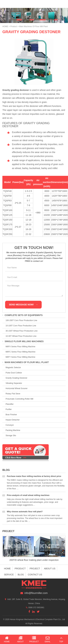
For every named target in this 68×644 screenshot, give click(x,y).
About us (50, 569)
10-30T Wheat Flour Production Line (21, 336)
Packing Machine (13, 430)
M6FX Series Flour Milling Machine (20, 347)
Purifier (9, 409)
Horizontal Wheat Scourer (17, 388)
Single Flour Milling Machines (23, 341)
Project (8, 531)
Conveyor (10, 425)
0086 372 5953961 (36, 608)
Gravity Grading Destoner (16, 378)
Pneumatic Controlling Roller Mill (19, 399)
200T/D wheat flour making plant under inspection (34, 560)
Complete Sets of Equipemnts (23, 315)
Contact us (35, 575)
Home (7, 569)
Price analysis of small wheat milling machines (28, 495)
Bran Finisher (11, 415)
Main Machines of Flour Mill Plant (33, 26)
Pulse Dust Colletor (14, 373)
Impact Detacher (13, 420)
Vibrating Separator (14, 383)
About (20, 639)
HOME (5, 26)
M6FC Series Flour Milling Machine (21, 352)
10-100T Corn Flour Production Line (21, 326)
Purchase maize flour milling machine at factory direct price (34, 476)
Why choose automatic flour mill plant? (25, 512)
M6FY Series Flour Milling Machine (20, 357)
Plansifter (10, 404)
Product (14, 26)
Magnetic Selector (13, 368)
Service (9, 575)
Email (48, 639)
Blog (6, 470)
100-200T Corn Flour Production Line (21, 320)
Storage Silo (11, 436)
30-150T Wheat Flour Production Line (22, 331)
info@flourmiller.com (36, 593)
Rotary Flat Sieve (13, 394)
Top (61, 639)
